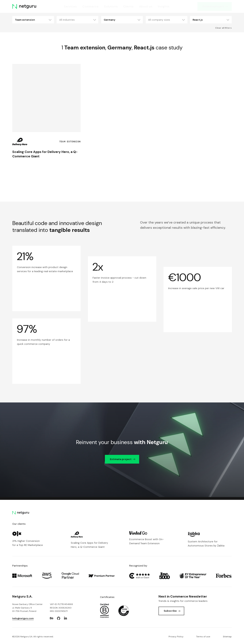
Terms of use (203, 637)
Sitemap (227, 637)
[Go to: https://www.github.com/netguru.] (58, 618)
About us (146, 6)
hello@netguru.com (23, 618)
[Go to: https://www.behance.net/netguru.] (52, 618)
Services (70, 6)
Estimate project (215, 6)
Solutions (111, 6)
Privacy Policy (176, 637)
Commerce (90, 6)
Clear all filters (223, 28)
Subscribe (172, 611)
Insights (164, 6)
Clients (128, 6)
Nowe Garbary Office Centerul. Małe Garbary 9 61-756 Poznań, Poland (27, 608)
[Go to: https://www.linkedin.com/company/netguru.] (66, 618)
